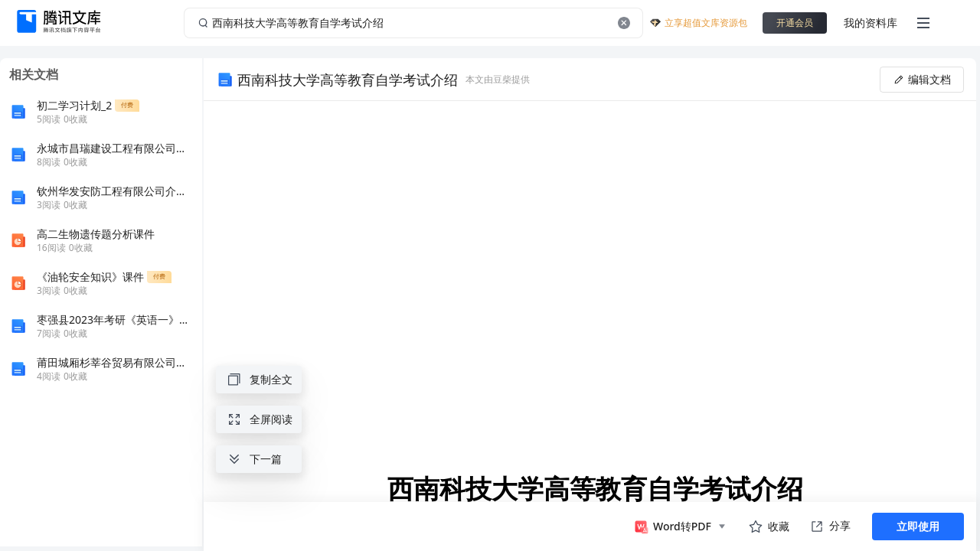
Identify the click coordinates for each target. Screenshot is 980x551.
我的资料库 (871, 23)
